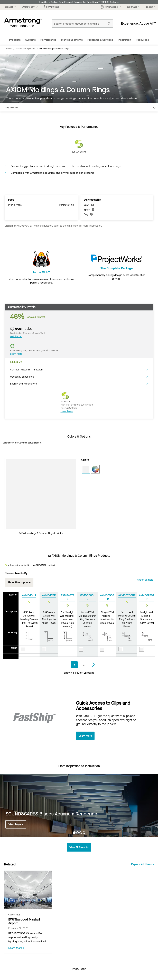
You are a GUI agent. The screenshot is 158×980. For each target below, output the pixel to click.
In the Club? (41, 272)
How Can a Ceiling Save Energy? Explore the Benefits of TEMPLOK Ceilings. (79, 2)
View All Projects (79, 848)
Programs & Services (100, 40)
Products (15, 40)
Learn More (16, 354)
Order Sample (145, 580)
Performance (48, 40)
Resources (142, 40)
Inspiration (124, 40)
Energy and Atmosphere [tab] (24, 383)
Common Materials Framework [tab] (27, 369)
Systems (30, 40)
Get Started (16, 336)
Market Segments (72, 40)
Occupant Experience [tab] (22, 377)
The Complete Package (117, 272)
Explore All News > (143, 865)
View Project (16, 824)
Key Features (12, 107)
